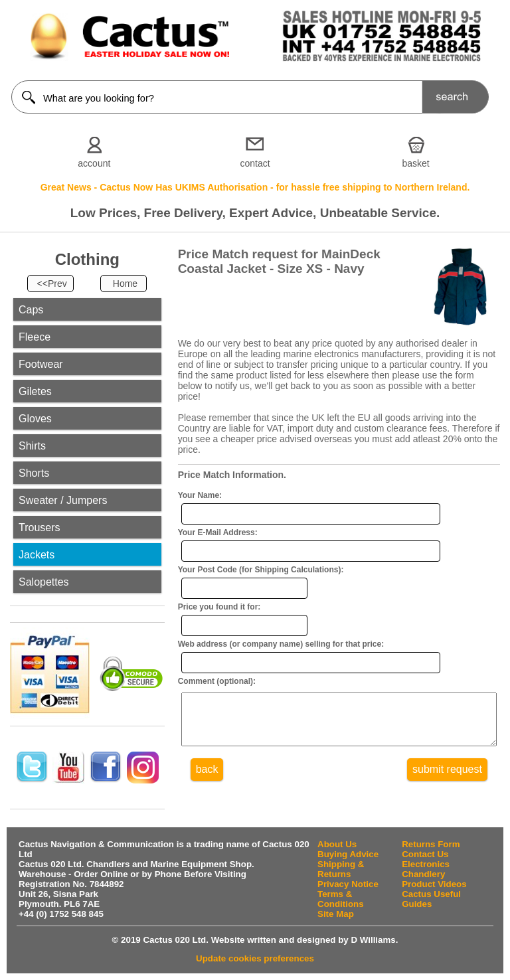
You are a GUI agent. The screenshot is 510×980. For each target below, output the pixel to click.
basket (416, 163)
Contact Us (425, 854)
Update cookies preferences (255, 958)
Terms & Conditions (341, 899)
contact (255, 163)
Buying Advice (348, 854)
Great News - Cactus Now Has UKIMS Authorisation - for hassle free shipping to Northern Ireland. (255, 187)
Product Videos (434, 884)
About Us (337, 844)
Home (125, 284)
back (207, 779)
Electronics (426, 864)
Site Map (336, 914)
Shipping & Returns (341, 869)
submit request (447, 779)
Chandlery (423, 874)
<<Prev (52, 284)
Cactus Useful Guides (431, 899)
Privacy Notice (348, 884)
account (94, 163)
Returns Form (431, 844)
